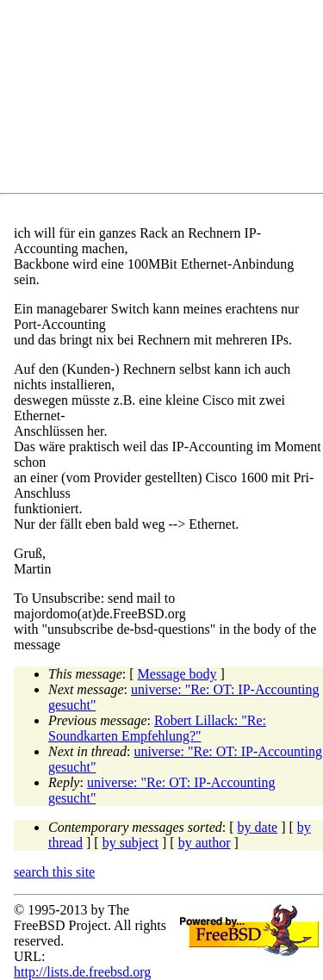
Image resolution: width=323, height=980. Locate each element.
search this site (54, 872)
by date (258, 827)
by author (205, 843)
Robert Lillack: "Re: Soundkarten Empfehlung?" (157, 728)
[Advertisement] (168, 100)
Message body (177, 674)
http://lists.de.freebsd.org (82, 972)
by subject (130, 843)
